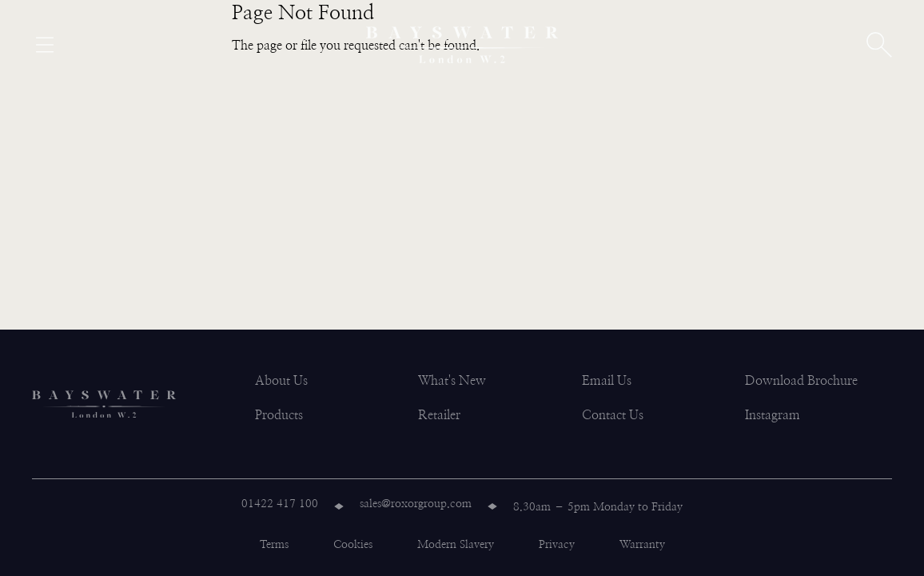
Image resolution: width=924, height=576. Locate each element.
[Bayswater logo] (462, 45)
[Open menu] (45, 45)
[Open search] (879, 45)
